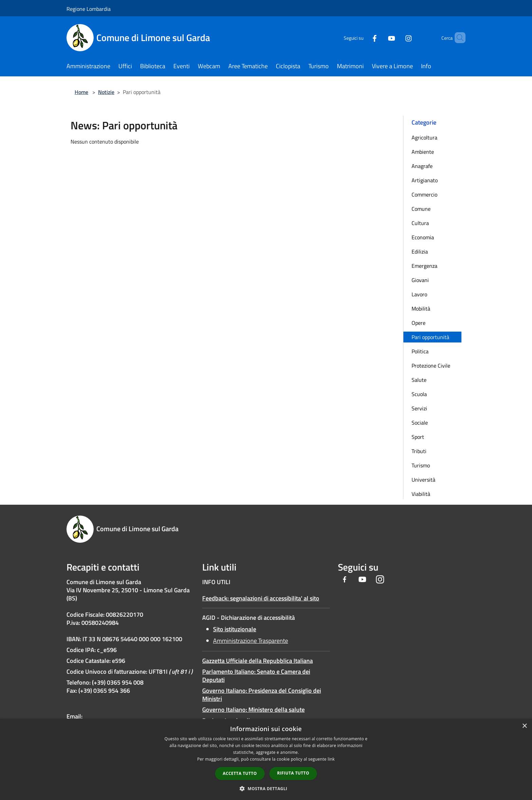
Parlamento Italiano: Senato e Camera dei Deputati (256, 676)
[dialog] (266, 759)
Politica (420, 351)
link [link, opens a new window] (331, 759)
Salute (419, 380)
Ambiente (423, 152)
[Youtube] (380, 38)
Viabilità (421, 494)
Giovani (420, 280)
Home (81, 92)
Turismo (421, 465)
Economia (423, 237)
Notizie (106, 92)
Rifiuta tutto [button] (293, 773)
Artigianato (425, 180)
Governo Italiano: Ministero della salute (253, 710)
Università (423, 480)
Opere (419, 323)
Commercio (424, 194)
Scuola (419, 394)
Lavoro (419, 294)
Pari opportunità (430, 337)
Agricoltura (424, 137)
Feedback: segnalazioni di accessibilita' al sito (261, 598)
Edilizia (420, 252)
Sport (418, 437)
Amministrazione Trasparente (251, 641)
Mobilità (421, 309)
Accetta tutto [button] (240, 773)
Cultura (420, 223)
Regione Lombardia (89, 9)
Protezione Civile (431, 366)
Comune (421, 209)
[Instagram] (397, 38)
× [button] (524, 726)
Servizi (419, 408)
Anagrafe (422, 166)
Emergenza (424, 266)
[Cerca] (457, 38)
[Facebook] (363, 38)
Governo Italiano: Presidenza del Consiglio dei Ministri (262, 695)
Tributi (419, 451)
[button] (266, 788)
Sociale (420, 423)
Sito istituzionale (235, 629)
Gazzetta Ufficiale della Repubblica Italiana (258, 661)
